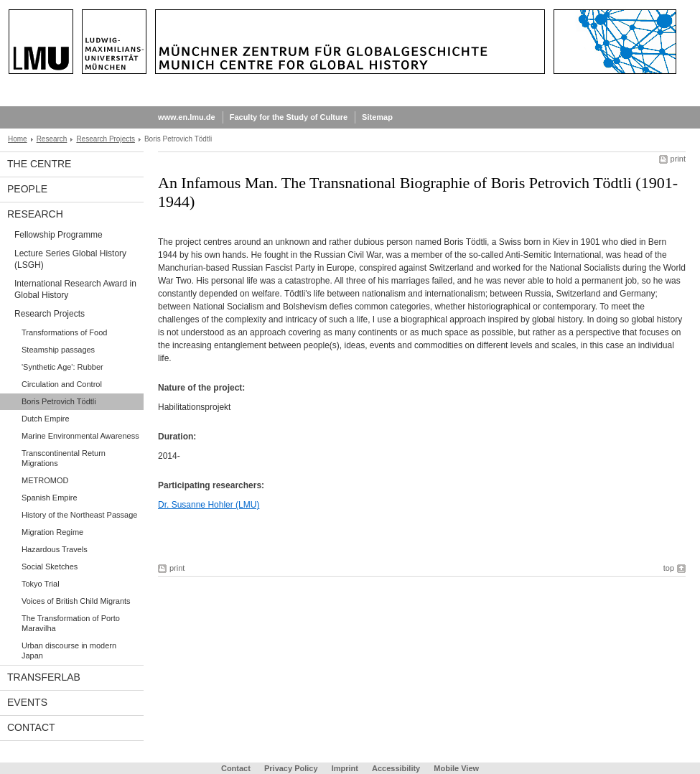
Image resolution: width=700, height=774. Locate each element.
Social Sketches (50, 566)
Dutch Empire (46, 419)
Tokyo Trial (41, 584)
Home (18, 139)
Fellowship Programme (59, 235)
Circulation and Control (62, 384)
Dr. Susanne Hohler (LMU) (209, 505)
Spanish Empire (50, 498)
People (27, 189)
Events (27, 702)
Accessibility (397, 768)
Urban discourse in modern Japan (69, 651)
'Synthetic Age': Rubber (62, 367)
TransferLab (44, 677)
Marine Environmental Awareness (80, 436)
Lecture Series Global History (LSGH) (70, 259)
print (678, 159)
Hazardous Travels (55, 549)
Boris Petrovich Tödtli (59, 401)
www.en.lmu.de (187, 117)
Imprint (345, 768)
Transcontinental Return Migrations (64, 458)
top (669, 568)
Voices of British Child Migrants (76, 601)
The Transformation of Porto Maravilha (71, 623)
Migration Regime (52, 532)
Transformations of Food (64, 332)
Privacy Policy (291, 768)
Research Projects (106, 139)
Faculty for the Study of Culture (289, 117)
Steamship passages (58, 350)
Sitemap (377, 117)
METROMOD (45, 480)
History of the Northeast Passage (79, 515)
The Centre (39, 164)
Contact (31, 727)
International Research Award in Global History (75, 289)
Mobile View (456, 768)
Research (52, 139)
